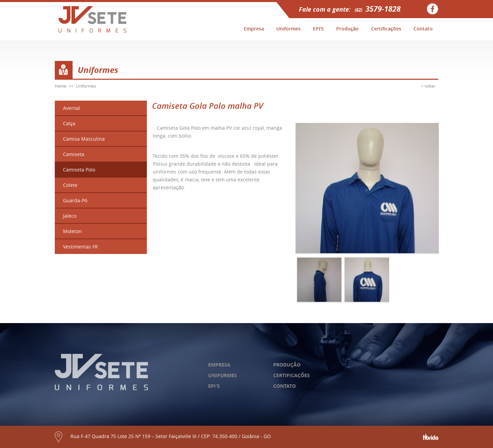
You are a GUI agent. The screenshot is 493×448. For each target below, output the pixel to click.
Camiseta (74, 154)
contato (285, 386)
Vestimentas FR (80, 247)
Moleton (72, 231)
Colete (70, 185)
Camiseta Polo (79, 170)
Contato (423, 29)
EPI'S (318, 29)
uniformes (223, 375)
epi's (214, 386)
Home (61, 86)
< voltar (428, 86)
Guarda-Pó (75, 200)
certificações (292, 375)
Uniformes (288, 29)
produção (287, 365)
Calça (69, 123)
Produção (347, 29)
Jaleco (70, 216)
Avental (72, 108)
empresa (219, 365)
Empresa (254, 29)
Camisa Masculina (84, 139)
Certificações (386, 29)
